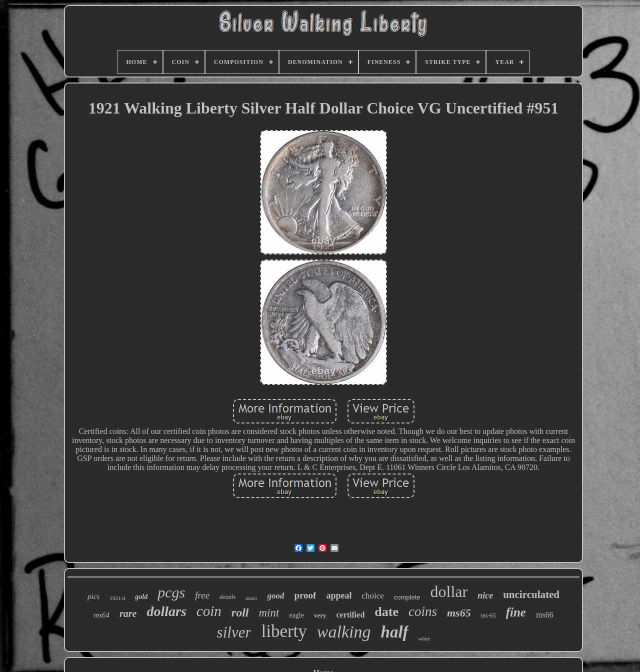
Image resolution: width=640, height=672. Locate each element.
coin (209, 611)
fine (516, 612)
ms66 (545, 615)
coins (423, 611)
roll (240, 612)
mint (269, 613)
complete (407, 597)
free (202, 595)
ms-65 (488, 615)
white (424, 638)
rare (128, 613)
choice (372, 596)
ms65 (459, 613)
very (320, 615)
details (227, 597)
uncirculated (531, 594)
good (275, 596)
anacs (251, 598)
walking (344, 632)
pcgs (171, 592)
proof (305, 595)
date (386, 612)
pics (93, 596)
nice (485, 595)
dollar (449, 591)
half (395, 632)
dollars (167, 611)
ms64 (101, 615)
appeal (339, 595)
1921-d (117, 598)
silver (234, 632)
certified (350, 615)
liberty (284, 631)
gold (141, 597)
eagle (296, 615)
